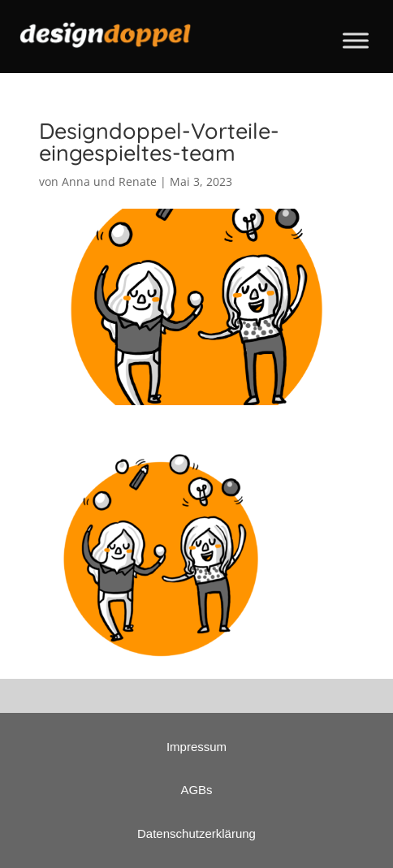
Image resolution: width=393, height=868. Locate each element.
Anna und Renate (109, 181)
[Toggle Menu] (356, 40)
